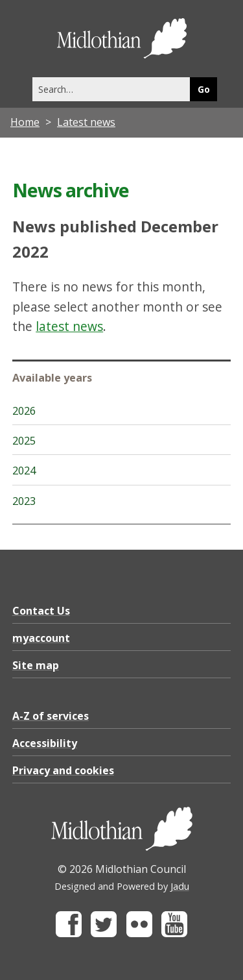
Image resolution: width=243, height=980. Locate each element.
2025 (24, 441)
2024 (24, 471)
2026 (24, 411)
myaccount (41, 638)
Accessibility (45, 743)
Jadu (180, 886)
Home (25, 122)
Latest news (86, 122)
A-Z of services (51, 716)
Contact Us (41, 611)
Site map (36, 665)
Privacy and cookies (63, 770)
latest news (69, 326)
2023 (24, 501)
